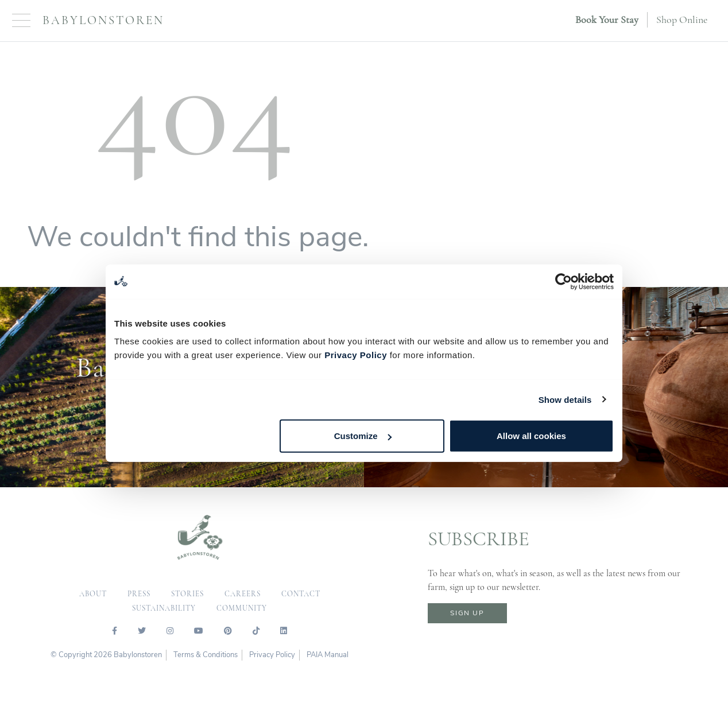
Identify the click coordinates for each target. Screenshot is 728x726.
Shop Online (682, 20)
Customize (363, 436)
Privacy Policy (356, 355)
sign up (467, 613)
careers (243, 594)
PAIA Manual (328, 655)
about (93, 594)
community (242, 608)
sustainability (164, 608)
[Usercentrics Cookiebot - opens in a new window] (564, 281)
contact (301, 594)
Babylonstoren (103, 20)
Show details (565, 399)
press (139, 594)
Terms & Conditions (206, 655)
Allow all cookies (531, 436)
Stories (187, 594)
